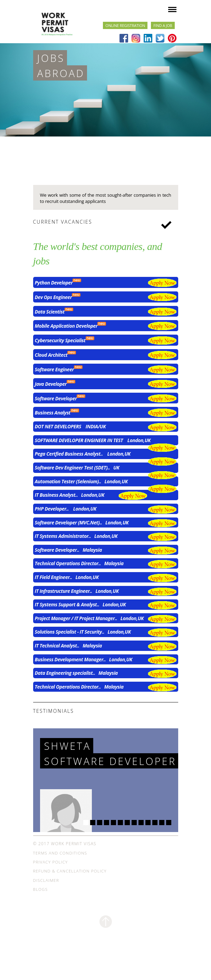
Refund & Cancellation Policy (70, 888)
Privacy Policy (51, 879)
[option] (105, 90)
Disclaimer (46, 897)
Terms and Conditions (60, 870)
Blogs (41, 906)
